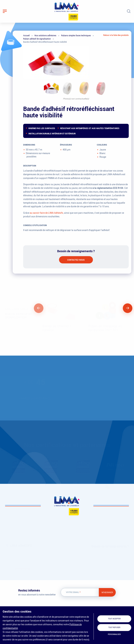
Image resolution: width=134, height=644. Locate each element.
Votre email (73, 592)
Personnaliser (114, 634)
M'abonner (107, 592)
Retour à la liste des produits (116, 35)
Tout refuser (114, 627)
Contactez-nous (76, 260)
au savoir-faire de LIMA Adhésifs (46, 213)
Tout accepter (114, 619)
